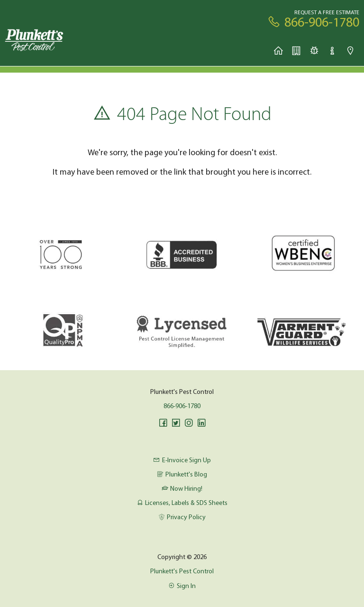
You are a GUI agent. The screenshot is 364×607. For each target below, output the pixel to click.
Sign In (182, 586)
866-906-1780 (182, 406)
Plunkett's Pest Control (182, 571)
